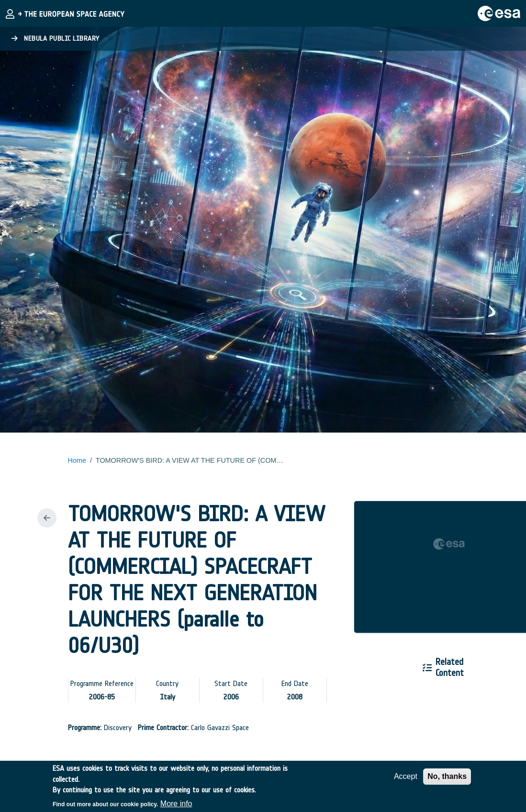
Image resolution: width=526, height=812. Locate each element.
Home (77, 460)
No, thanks (447, 781)
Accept (406, 781)
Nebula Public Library (56, 39)
